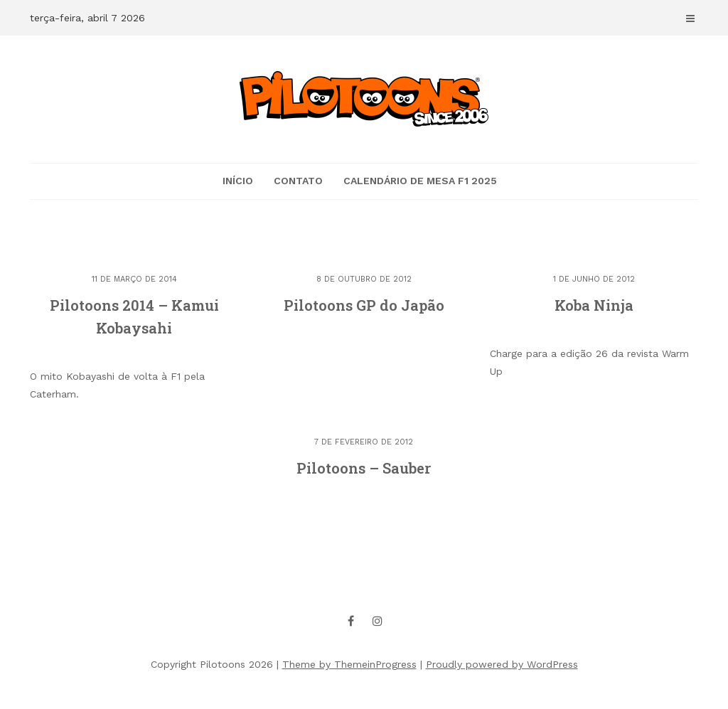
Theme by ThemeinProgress (349, 664)
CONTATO (298, 181)
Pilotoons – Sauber (364, 468)
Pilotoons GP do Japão (364, 305)
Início (238, 181)
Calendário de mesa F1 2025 (420, 181)
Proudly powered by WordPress (502, 664)
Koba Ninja (594, 305)
